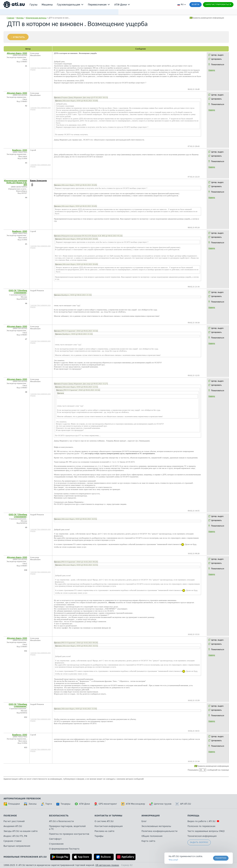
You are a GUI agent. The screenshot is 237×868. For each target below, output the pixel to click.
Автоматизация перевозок (22, 799)
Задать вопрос (199, 842)
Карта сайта (148, 841)
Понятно (221, 858)
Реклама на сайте (104, 831)
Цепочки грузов (160, 804)
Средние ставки (13, 841)
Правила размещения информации (208, 18)
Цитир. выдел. (218, 55)
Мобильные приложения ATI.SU (25, 857)
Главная (10, 18)
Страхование (56, 844)
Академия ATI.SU (13, 826)
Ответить (19, 37)
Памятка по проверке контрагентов (69, 834)
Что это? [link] (173, 860)
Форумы (20, 18)
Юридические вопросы (36, 18)
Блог (144, 821)
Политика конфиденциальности (159, 831)
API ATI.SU (183, 804)
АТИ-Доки (82, 804)
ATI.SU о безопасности (61, 821)
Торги (46, 804)
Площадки (12, 804)
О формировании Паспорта (64, 849)
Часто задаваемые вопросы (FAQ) (206, 831)
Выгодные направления (17, 846)
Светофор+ (55, 839)
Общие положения (152, 836)
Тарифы (99, 836)
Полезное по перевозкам (201, 826)
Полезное (10, 816)
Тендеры (63, 804)
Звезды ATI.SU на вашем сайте (21, 831)
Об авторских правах (107, 865)
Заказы (30, 804)
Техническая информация (202, 836)
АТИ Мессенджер (133, 804)
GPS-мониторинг (106, 804)
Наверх (212, 70)
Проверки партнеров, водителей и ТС (67, 828)
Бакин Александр (39, 181)
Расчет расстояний (14, 821)
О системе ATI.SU (104, 821)
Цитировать (216, 59)
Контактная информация (109, 826)
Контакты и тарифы (108, 816)
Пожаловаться (218, 64)
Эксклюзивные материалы (156, 826)
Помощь (193, 816)
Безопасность (59, 816)
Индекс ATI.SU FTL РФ (15, 836)
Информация (151, 816)
